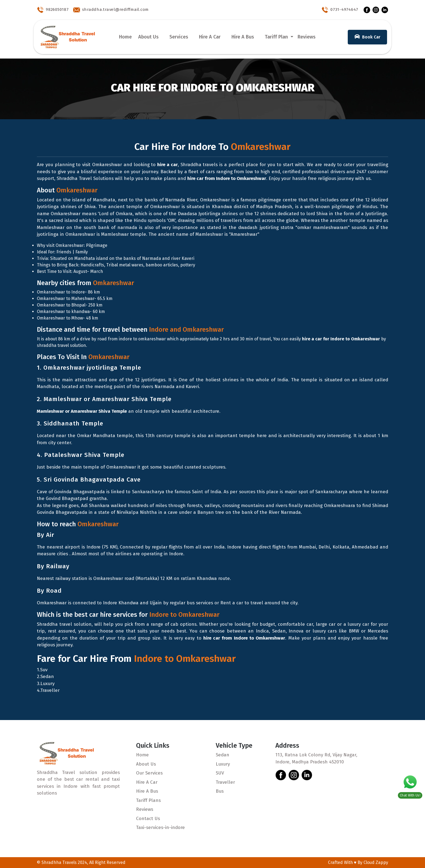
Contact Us (148, 819)
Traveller (225, 782)
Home (125, 37)
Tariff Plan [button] (277, 37)
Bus (220, 791)
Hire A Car (210, 37)
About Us (148, 37)
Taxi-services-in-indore (160, 827)
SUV (220, 773)
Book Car (367, 37)
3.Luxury (46, 684)
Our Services (149, 773)
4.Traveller (48, 690)
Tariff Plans (148, 800)
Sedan (223, 755)
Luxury (223, 764)
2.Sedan (45, 677)
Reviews (307, 37)
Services (179, 37)
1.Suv (42, 670)
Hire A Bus (243, 37)
